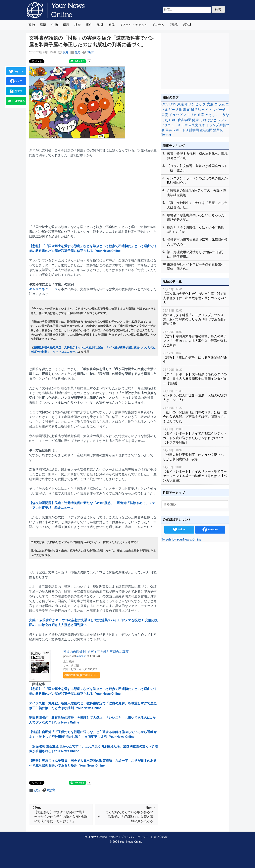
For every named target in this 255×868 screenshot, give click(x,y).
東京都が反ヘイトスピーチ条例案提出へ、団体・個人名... (197, 267)
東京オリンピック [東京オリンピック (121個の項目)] (191, 104)
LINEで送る (16, 101)
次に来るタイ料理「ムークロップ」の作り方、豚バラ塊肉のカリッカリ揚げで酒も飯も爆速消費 (195, 317)
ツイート (16, 71)
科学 (112, 25)
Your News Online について (101, 837)
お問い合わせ (159, 837)
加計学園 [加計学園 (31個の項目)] (192, 130)
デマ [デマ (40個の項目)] (184, 125)
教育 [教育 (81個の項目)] (187, 110)
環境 (66, 25)
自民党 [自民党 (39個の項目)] (193, 125)
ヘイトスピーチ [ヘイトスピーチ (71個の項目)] (214, 110)
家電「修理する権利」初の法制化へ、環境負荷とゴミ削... (197, 156)
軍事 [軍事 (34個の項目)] (169, 130)
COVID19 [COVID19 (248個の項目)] (169, 104)
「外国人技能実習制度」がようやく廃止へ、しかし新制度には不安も (195, 455)
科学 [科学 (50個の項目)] (201, 115)
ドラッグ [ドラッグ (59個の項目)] (176, 115)
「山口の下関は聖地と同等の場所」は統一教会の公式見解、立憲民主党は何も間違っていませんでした (195, 414)
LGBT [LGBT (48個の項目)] (173, 120)
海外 (100, 25)
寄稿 (175, 25)
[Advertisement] (94, 189)
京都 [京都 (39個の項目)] (202, 125)
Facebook (210, 530)
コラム (160, 25)
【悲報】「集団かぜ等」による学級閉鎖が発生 (195, 357)
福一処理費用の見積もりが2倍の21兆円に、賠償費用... (195, 254)
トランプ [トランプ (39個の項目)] (212, 125)
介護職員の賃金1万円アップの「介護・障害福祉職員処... (197, 193)
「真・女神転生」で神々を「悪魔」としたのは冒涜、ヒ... (197, 205)
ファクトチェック (135, 25)
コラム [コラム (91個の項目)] (220, 104)
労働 (55, 25)
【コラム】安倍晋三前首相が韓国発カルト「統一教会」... (197, 168)
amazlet (82, 656)
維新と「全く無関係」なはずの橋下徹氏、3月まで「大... (197, 230)
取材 (188, 25)
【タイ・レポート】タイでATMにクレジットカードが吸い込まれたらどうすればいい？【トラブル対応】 (195, 436)
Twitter (179, 530)
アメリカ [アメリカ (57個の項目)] (190, 115)
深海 (65, 53)
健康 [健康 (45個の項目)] (195, 120)
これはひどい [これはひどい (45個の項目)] (210, 120)
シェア (16, 81)
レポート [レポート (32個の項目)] (179, 130)
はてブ (16, 91)
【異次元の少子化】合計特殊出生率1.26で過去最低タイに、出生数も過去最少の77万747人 (195, 296)
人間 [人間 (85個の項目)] (179, 110)
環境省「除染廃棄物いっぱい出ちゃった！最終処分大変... (197, 217)
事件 (89, 25)
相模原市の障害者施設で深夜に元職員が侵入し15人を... (197, 242)
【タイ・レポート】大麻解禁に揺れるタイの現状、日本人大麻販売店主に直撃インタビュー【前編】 (195, 376)
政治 (32, 25)
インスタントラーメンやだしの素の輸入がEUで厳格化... (197, 180)
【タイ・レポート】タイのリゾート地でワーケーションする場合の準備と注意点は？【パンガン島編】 (195, 474)
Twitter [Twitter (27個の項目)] (166, 135)
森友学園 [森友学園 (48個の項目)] (184, 120)
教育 (91, 53)
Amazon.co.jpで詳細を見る (81, 675)
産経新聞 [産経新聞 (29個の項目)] (206, 130)
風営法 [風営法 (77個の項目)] (196, 110)
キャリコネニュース (43, 289)
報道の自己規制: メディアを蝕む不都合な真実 (96, 652)
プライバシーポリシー (135, 837)
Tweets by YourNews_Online (181, 539)
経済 (43, 25)
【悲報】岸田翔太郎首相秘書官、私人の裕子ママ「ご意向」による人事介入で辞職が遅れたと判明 (195, 338)
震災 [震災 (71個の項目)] (165, 115)
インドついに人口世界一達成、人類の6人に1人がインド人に (195, 395)
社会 (77, 25)
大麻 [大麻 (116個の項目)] (210, 104)
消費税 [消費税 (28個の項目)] (218, 130)
